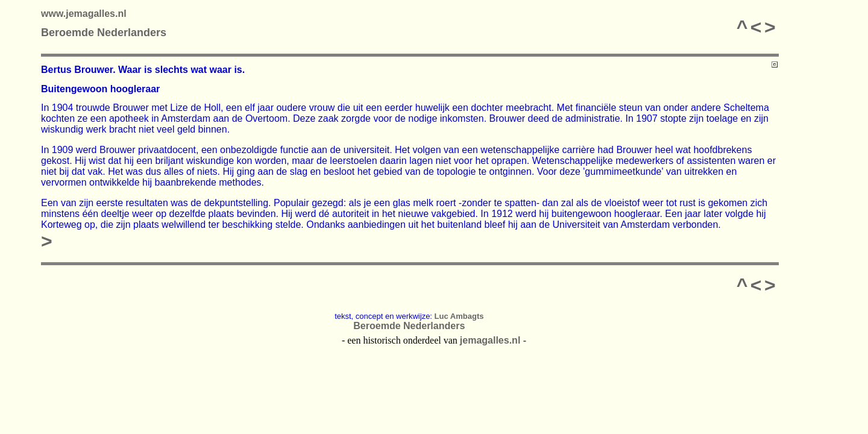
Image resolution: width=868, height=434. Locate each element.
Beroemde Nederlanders (104, 33)
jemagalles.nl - (493, 340)
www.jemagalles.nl (84, 14)
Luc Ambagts (459, 316)
